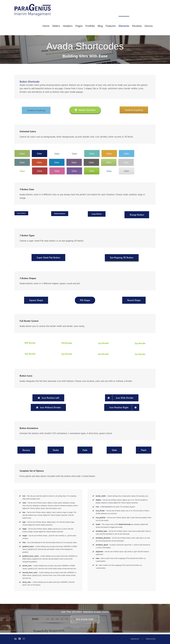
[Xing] (20, 639)
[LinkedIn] (16, 639)
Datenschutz (151, 639)
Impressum (135, 639)
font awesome (107, 507)
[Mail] (24, 639)
